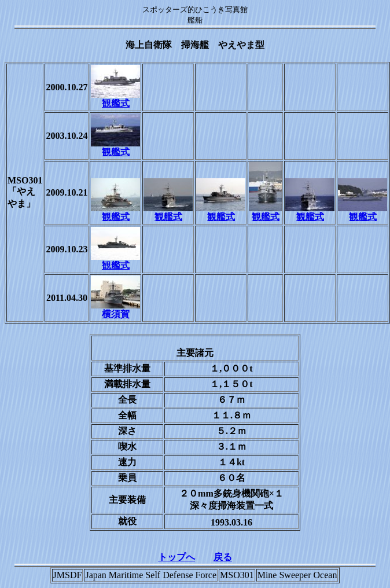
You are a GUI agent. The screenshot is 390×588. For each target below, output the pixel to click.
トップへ (176, 557)
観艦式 (115, 99)
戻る (223, 557)
